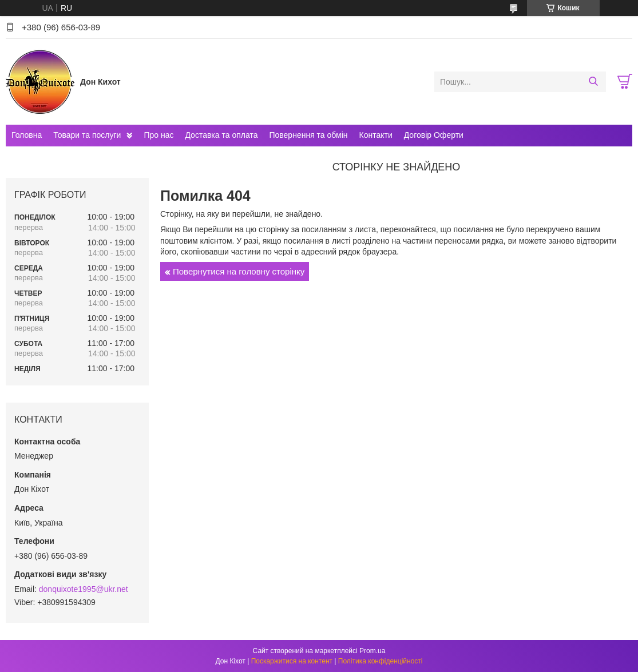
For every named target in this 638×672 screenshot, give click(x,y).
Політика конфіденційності (381, 661)
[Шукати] (593, 82)
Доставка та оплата (221, 135)
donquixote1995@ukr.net (84, 589)
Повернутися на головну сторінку (239, 271)
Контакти (376, 135)
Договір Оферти (434, 135)
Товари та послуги (87, 135)
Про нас (158, 135)
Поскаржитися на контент (292, 661)
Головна (27, 135)
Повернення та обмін (308, 135)
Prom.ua (372, 651)
